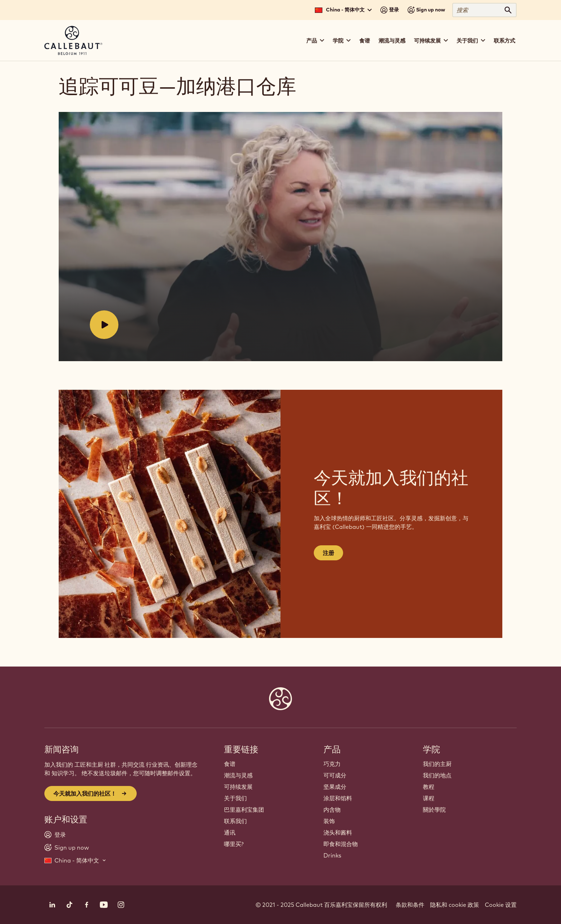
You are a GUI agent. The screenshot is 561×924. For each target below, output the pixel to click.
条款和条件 (410, 905)
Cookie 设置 (501, 905)
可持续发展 (238, 787)
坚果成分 (335, 787)
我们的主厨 (437, 764)
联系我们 (235, 821)
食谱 (365, 41)
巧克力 (332, 764)
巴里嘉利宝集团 (244, 810)
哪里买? (234, 844)
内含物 (332, 810)
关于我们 (235, 798)
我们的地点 (437, 775)
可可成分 (335, 775)
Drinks (332, 855)
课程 (429, 798)
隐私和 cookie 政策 (455, 905)
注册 (328, 553)
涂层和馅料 (338, 798)
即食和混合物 (341, 844)
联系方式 (504, 41)
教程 (429, 787)
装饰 (329, 821)
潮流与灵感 (392, 41)
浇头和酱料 (338, 832)
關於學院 (434, 810)
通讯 (230, 832)
